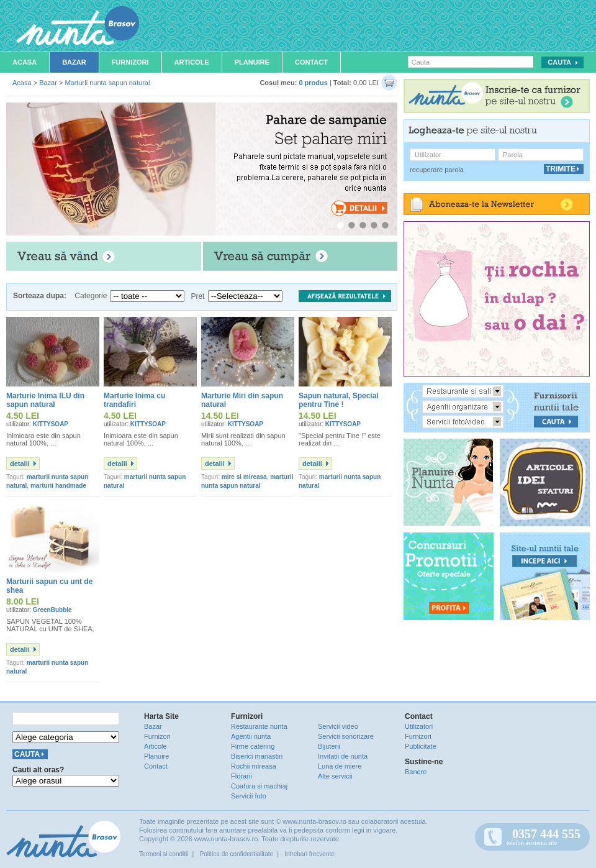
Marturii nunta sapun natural (107, 83)
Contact (311, 62)
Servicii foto (249, 796)
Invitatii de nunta (343, 756)
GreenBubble (52, 610)
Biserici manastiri (257, 756)
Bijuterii (329, 746)
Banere (416, 772)
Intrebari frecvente (309, 854)
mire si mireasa (244, 477)
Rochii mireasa (254, 766)
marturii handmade (58, 486)
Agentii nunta (251, 736)
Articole (192, 62)
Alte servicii (335, 776)
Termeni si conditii (164, 854)
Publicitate (421, 746)
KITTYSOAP (51, 424)
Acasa (25, 62)
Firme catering (253, 746)
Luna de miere (340, 766)
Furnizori (130, 62)
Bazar (74, 62)
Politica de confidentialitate (237, 854)
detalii (20, 464)
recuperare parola (437, 170)
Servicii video (338, 726)
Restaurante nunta (259, 726)
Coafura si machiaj (259, 786)
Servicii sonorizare (346, 736)
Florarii (242, 776)
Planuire (252, 62)
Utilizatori (419, 726)
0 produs (313, 83)
